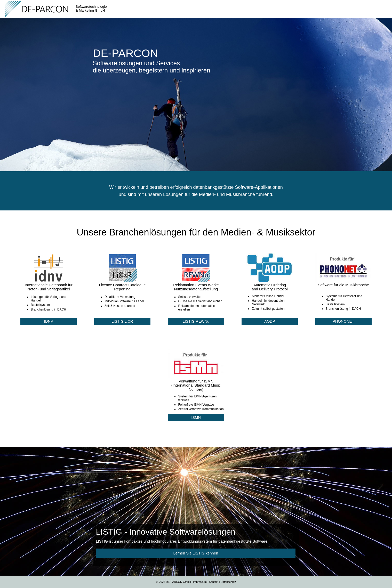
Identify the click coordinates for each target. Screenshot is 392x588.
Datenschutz (228, 582)
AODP (270, 321)
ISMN (196, 418)
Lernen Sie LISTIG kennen (196, 553)
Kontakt (214, 582)
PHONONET (343, 321)
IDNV (49, 321)
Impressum (200, 582)
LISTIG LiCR (122, 321)
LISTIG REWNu (196, 321)
